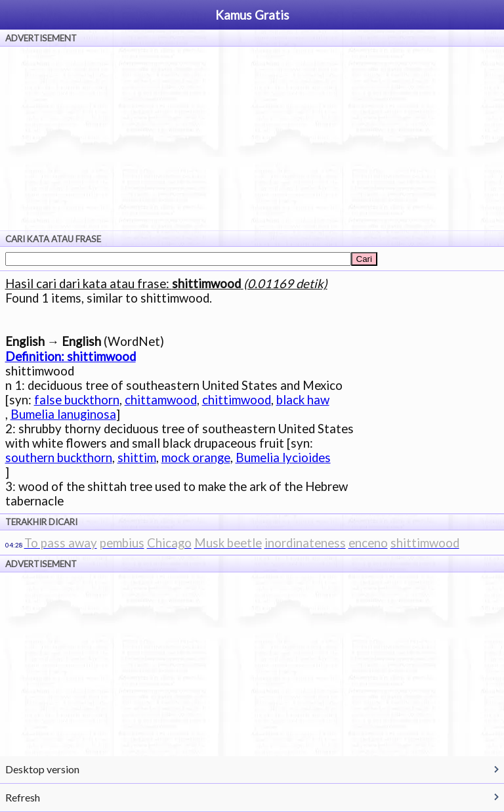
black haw (303, 400)
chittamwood (161, 400)
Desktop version (42, 769)
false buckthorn (77, 400)
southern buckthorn (59, 458)
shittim (137, 458)
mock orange (196, 458)
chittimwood (237, 400)
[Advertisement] (252, 139)
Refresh (23, 797)
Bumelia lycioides (283, 458)
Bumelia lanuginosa (63, 414)
